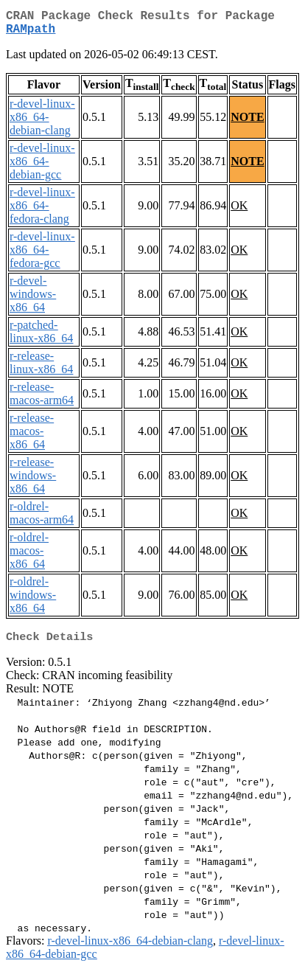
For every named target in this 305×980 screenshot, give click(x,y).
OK (239, 211)
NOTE (247, 123)
